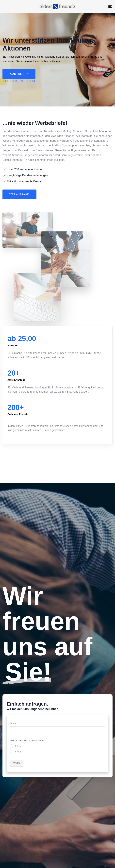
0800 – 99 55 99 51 (24, 81)
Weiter (17, 763)
